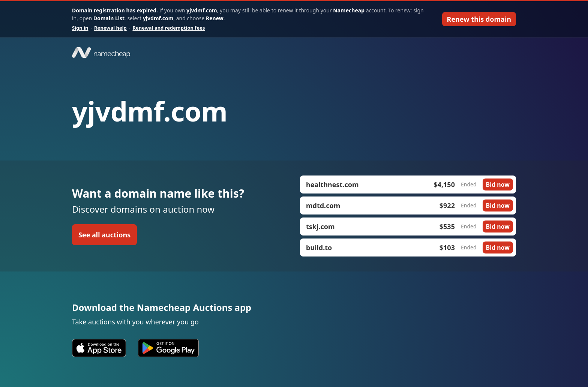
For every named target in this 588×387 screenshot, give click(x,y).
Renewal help (110, 28)
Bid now (498, 184)
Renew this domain (479, 19)
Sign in (80, 28)
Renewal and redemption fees (169, 28)
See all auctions (104, 235)
